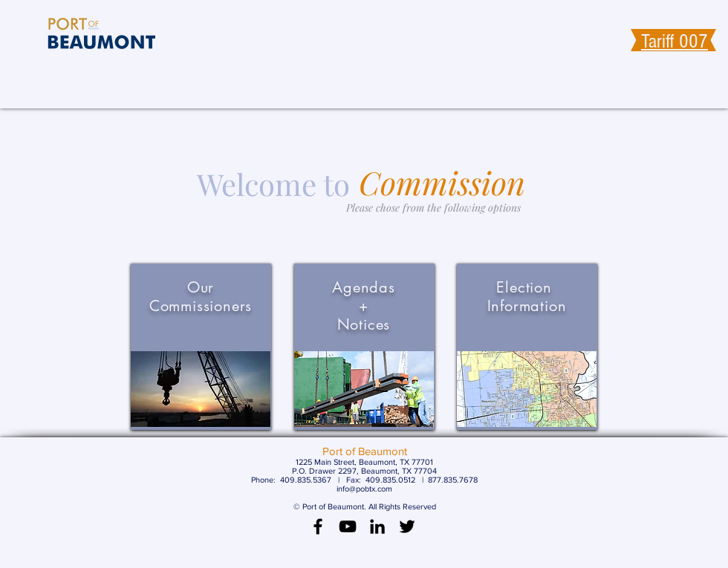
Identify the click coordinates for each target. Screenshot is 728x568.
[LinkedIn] (377, 526)
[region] (201, 347)
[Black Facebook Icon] (318, 526)
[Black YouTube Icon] (348, 526)
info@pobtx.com (364, 489)
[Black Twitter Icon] (407, 526)
